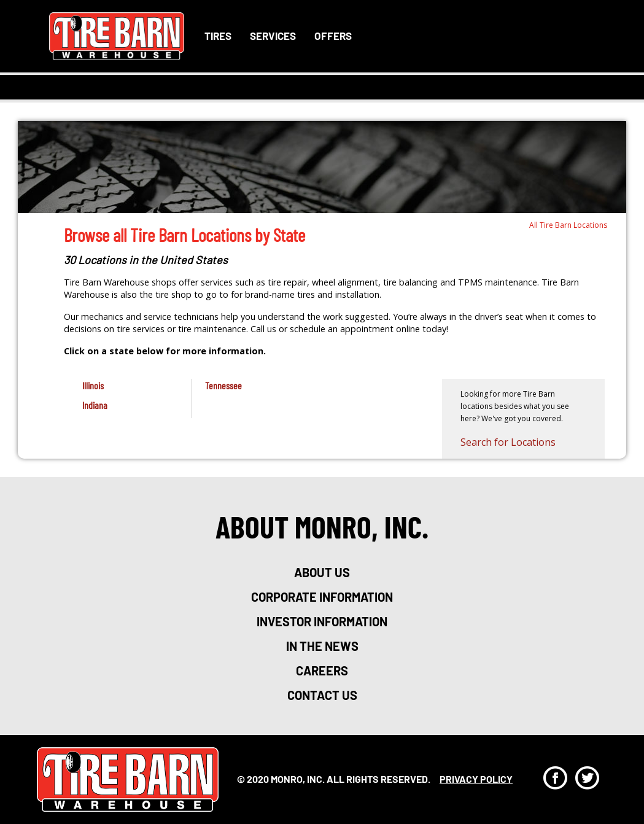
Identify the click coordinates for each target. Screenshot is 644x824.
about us (322, 572)
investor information (322, 621)
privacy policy (476, 779)
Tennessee (223, 385)
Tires (218, 36)
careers (322, 670)
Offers (333, 36)
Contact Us (322, 695)
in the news (322, 646)
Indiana (95, 405)
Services (273, 36)
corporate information (322, 597)
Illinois (93, 385)
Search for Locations (508, 442)
